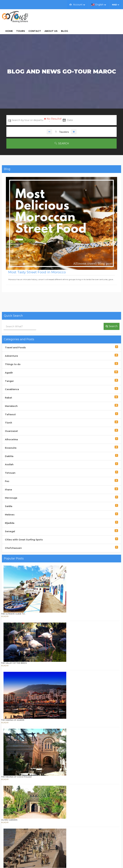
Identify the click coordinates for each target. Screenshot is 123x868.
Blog (94, 16)
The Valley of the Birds (54, 587)
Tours (50, 16)
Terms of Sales (74, 840)
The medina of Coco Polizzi (57, 642)
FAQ (68, 835)
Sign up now (62, 807)
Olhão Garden (49, 672)
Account (77, 5)
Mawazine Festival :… (52, 749)
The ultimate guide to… (54, 557)
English (99, 5)
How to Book (73, 831)
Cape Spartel (49, 720)
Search (61, 134)
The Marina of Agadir (53, 613)
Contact (65, 16)
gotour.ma (108, 861)
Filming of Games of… (53, 694)
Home (39, 16)
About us (81, 16)
